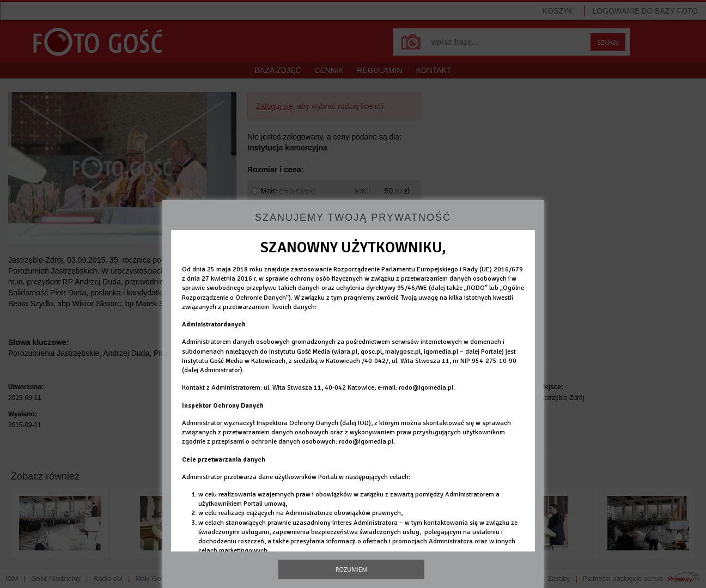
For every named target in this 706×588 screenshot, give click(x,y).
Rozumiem (352, 569)
